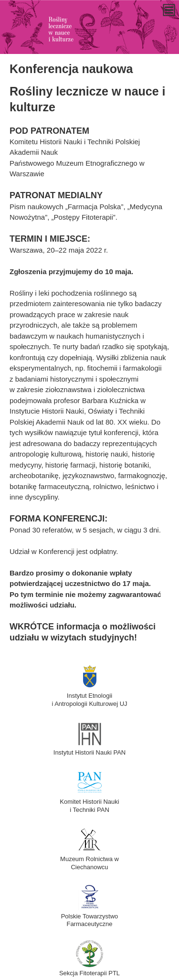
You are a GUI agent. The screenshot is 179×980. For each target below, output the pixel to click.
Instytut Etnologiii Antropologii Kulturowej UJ (89, 696)
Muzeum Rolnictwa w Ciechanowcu (89, 859)
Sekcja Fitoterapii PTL (89, 969)
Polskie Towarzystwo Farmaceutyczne (90, 916)
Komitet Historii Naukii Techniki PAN (89, 802)
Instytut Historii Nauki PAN (89, 749)
